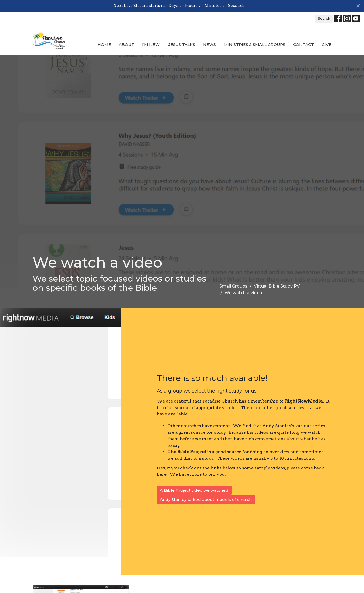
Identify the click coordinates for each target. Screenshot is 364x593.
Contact (304, 44)
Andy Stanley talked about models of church (206, 499)
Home (104, 44)
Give (327, 44)
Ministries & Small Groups (255, 44)
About (127, 44)
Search (324, 18)
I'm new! (151, 44)
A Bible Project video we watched (194, 490)
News (209, 44)
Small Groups (233, 286)
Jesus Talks (182, 44)
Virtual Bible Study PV (277, 286)
